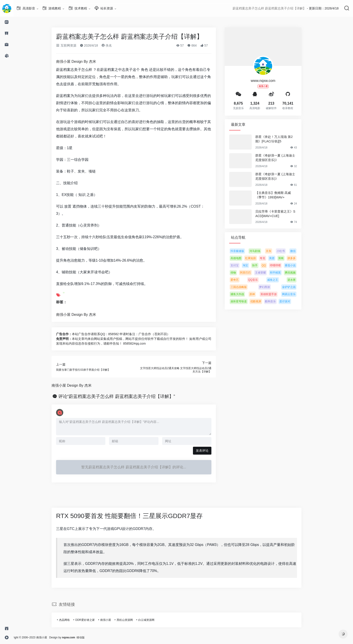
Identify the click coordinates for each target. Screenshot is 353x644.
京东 (275, 251)
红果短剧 (257, 258)
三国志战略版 (245, 287)
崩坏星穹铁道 (245, 301)
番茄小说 (297, 265)
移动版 (94, 637)
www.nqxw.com (270, 81)
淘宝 (252, 265)
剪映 (288, 258)
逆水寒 (298, 280)
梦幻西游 (271, 287)
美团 (278, 258)
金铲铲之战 (296, 287)
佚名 (113, 45)
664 (199, 45)
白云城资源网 (153, 620)
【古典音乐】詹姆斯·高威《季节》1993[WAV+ (280, 195)
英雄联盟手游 (275, 294)
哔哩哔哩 (282, 265)
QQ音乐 (260, 280)
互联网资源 (73, 45)
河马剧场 (262, 251)
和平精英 (282, 273)
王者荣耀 (267, 273)
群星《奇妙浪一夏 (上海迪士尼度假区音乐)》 (282, 158)
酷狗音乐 (277, 301)
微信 (300, 251)
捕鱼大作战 (244, 294)
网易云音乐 (296, 294)
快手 (262, 265)
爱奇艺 (241, 280)
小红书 (287, 251)
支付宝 (241, 265)
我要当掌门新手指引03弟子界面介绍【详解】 (90, 370)
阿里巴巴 (252, 273)
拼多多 (298, 258)
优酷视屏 (262, 301)
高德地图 (243, 258)
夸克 (269, 258)
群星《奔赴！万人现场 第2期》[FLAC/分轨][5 (281, 139)
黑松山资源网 (131, 620)
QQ (270, 265)
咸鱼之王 (279, 280)
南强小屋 (112, 620)
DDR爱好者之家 (92, 620)
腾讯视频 (297, 273)
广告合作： (71, 334)
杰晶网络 (71, 620)
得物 (240, 273)
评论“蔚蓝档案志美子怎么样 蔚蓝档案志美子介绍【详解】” (123, 396)
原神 (259, 294)
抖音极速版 (244, 251)
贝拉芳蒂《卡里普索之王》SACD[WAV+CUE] (282, 214)
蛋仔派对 (292, 301)
